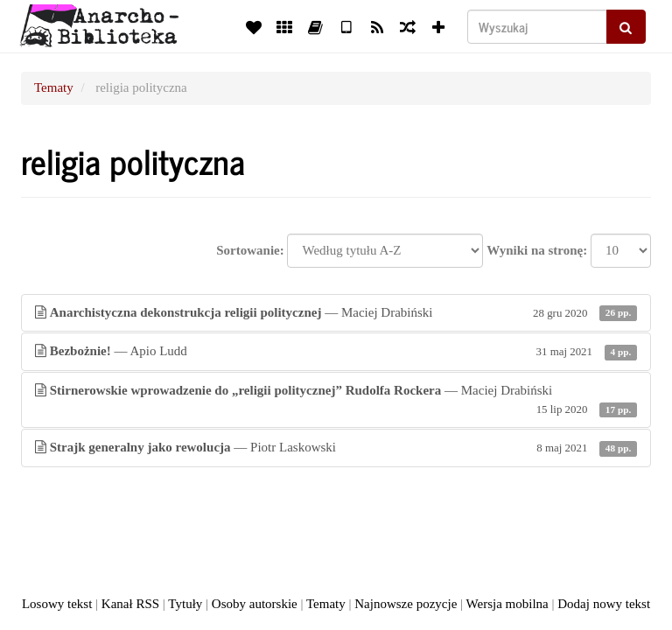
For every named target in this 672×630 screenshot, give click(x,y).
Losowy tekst (57, 604)
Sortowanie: (250, 250)
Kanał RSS (130, 604)
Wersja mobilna (507, 604)
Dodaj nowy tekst (604, 604)
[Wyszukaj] (537, 27)
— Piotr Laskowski (336, 448)
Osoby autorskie (255, 604)
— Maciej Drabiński (336, 313)
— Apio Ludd (336, 351)
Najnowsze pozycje (406, 604)
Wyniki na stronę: (537, 250)
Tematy (54, 87)
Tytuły (185, 604)
